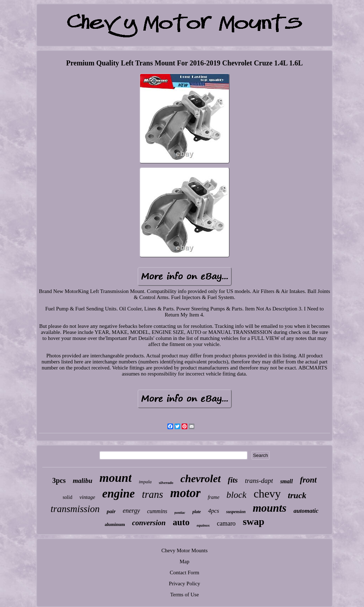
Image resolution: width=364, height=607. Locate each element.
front (308, 480)
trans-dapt (259, 481)
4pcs (213, 511)
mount (116, 478)
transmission (75, 509)
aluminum (115, 524)
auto (181, 522)
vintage (87, 497)
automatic (306, 511)
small (287, 481)
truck (297, 495)
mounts (270, 508)
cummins (157, 511)
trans (152, 494)
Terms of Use (185, 595)
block (236, 495)
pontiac (180, 513)
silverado (166, 483)
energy (131, 511)
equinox (203, 525)
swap (254, 521)
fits (233, 480)
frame (213, 497)
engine (119, 494)
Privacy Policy (184, 584)
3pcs (59, 480)
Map (184, 561)
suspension (236, 512)
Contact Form (185, 573)
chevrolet (201, 478)
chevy (267, 494)
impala (145, 482)
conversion (149, 523)
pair (111, 511)
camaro (226, 523)
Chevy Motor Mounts (184, 550)
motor (186, 493)
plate (197, 512)
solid (67, 497)
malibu (83, 481)
